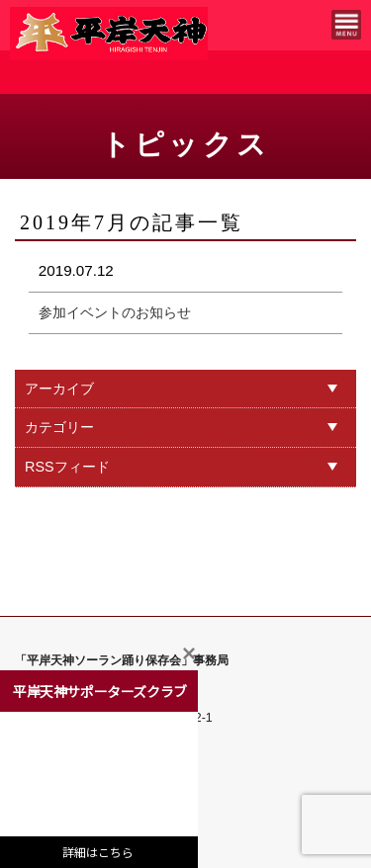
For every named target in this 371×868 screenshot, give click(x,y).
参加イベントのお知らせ (115, 312)
